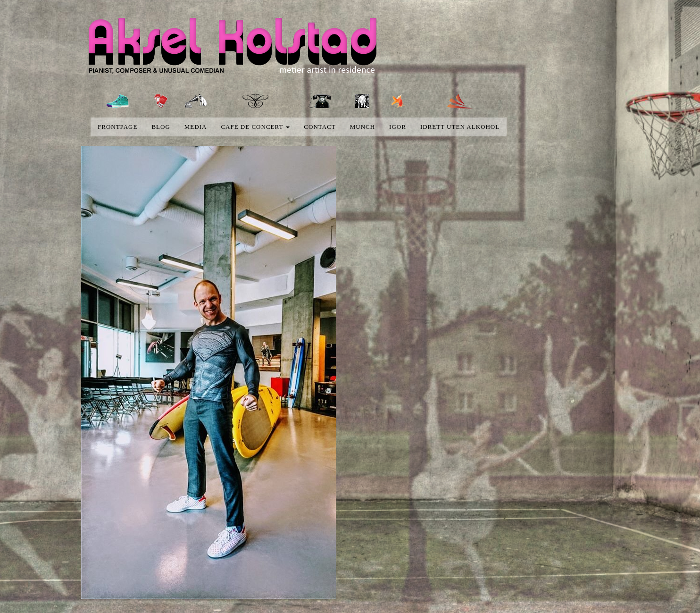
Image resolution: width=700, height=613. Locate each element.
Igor (398, 127)
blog (161, 127)
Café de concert (255, 127)
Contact (320, 127)
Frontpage (117, 127)
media (196, 127)
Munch (362, 127)
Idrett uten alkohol (460, 127)
